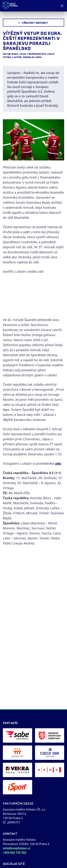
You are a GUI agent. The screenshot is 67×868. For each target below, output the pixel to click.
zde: (58, 463)
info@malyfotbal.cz (17, 848)
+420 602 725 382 (15, 853)
